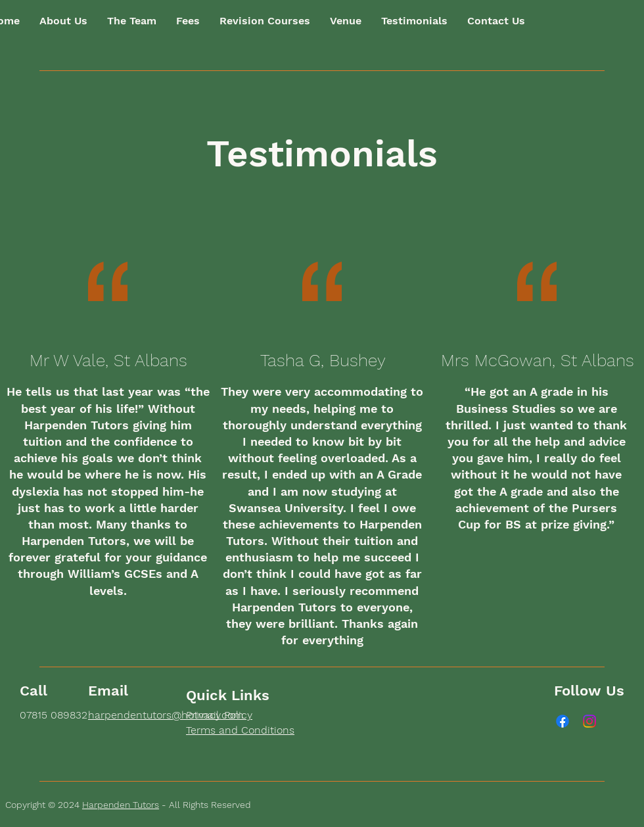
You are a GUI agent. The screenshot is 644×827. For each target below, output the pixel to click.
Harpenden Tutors (121, 805)
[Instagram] (589, 721)
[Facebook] (563, 721)
